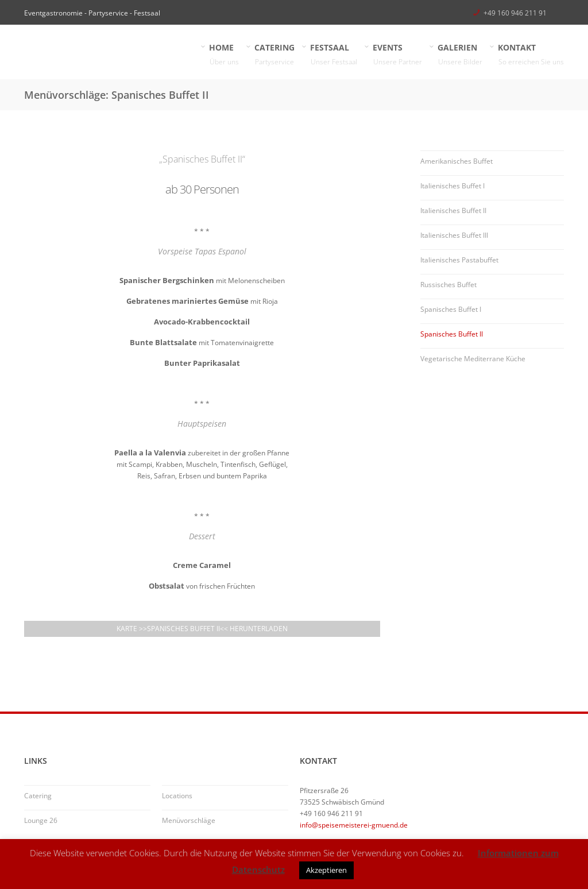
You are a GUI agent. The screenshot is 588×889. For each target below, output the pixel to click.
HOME (224, 55)
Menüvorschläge (189, 820)
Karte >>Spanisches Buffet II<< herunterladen (202, 629)
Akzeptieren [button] (326, 870)
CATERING (275, 55)
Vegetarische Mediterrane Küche (473, 359)
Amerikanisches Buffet (457, 161)
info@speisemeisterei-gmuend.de (354, 825)
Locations (177, 796)
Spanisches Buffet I (451, 309)
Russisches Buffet (448, 285)
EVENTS (398, 55)
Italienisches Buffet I (452, 186)
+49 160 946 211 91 (515, 13)
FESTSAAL (334, 55)
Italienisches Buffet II (453, 210)
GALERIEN (460, 55)
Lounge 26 (41, 820)
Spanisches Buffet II (452, 334)
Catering (38, 796)
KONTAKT (531, 55)
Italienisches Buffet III (454, 235)
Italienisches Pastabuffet (459, 260)
